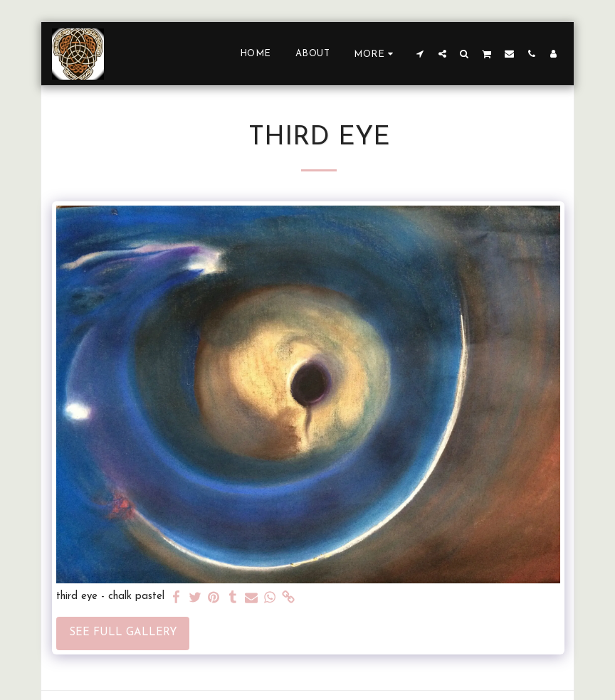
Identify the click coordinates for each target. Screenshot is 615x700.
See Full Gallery (123, 633)
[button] (420, 53)
